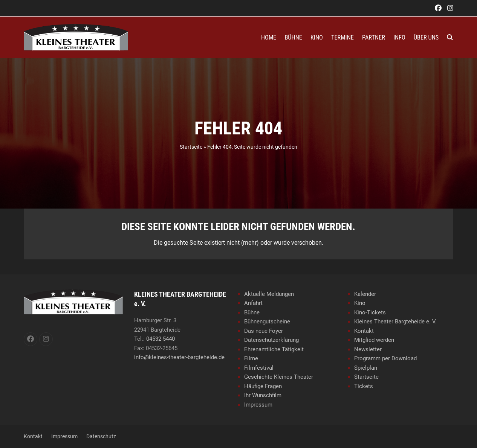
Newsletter (368, 349)
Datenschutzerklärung (271, 340)
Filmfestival (259, 368)
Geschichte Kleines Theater (279, 377)
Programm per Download (385, 358)
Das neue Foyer (264, 331)
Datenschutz (101, 436)
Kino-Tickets (370, 312)
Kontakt (364, 331)
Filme (251, 358)
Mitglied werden (374, 340)
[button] (450, 37)
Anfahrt (253, 303)
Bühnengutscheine (267, 322)
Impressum (258, 405)
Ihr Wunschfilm (263, 395)
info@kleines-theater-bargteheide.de (179, 357)
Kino (360, 303)
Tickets (364, 386)
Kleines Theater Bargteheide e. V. (395, 322)
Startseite (191, 147)
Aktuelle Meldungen (269, 294)
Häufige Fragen (263, 386)
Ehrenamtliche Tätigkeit (274, 349)
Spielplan (366, 368)
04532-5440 (161, 339)
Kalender (365, 294)
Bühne (252, 312)
